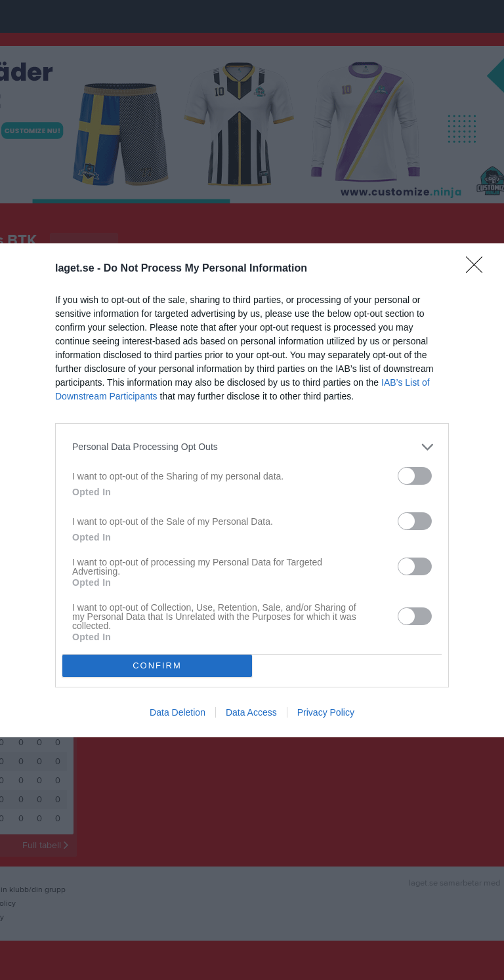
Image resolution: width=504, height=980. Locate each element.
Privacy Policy (326, 712)
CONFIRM (157, 665)
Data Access (251, 712)
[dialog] (252, 490)
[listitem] (252, 447)
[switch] (415, 476)
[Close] (478, 269)
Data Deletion (178, 712)
